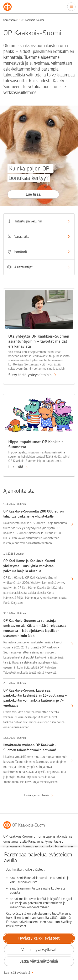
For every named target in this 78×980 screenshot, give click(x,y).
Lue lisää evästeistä (17, 973)
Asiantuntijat (39, 267)
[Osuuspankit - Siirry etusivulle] (7, 7)
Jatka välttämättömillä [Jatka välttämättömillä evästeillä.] (39, 961)
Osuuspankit (10, 20)
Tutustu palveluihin (39, 221)
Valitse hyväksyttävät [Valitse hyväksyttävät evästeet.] (39, 950)
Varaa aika (39, 236)
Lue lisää (33, 194)
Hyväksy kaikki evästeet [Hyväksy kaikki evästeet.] (39, 938)
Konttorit (39, 252)
